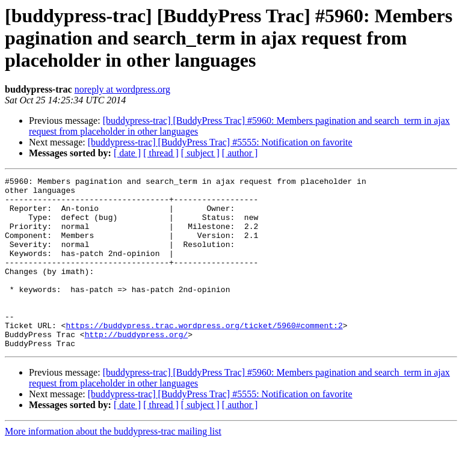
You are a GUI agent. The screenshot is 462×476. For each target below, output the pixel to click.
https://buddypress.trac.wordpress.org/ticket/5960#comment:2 (204, 356)
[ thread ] (161, 153)
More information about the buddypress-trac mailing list (113, 465)
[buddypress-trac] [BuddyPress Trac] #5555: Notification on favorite (220, 142)
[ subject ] (200, 153)
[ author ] (240, 153)
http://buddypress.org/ (137, 367)
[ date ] (127, 153)
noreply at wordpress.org (122, 89)
